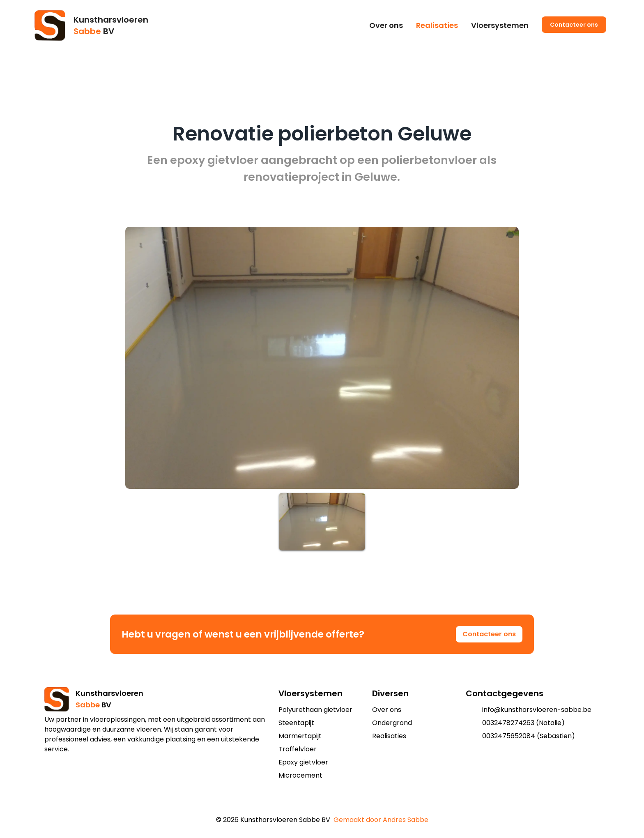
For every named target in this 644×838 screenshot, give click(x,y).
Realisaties (437, 25)
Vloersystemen (500, 25)
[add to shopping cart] (315, 803)
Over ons (386, 25)
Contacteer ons (574, 25)
